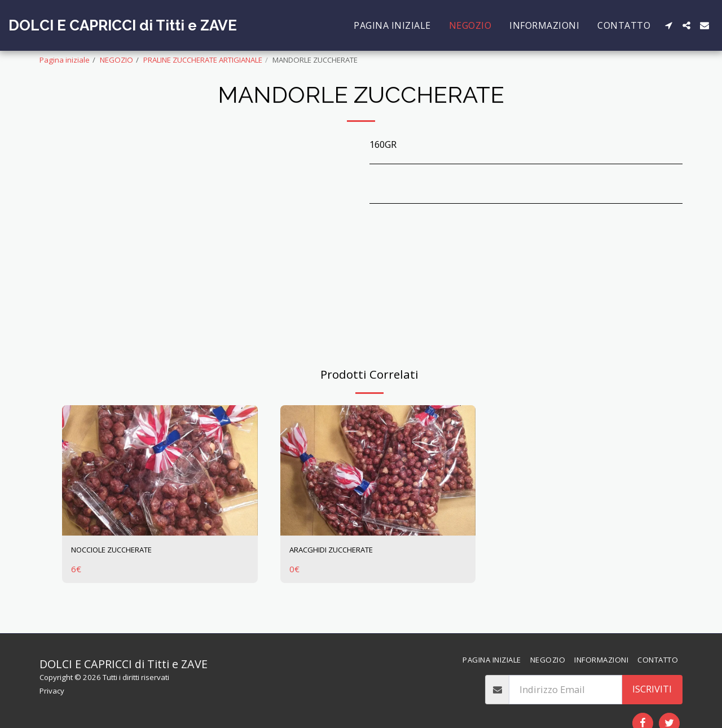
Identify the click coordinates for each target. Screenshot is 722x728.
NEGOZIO (116, 60)
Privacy (52, 691)
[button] (668, 25)
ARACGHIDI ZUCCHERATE (344, 551)
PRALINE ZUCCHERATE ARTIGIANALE (203, 60)
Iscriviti (652, 689)
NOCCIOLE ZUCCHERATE (124, 551)
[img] (160, 470)
